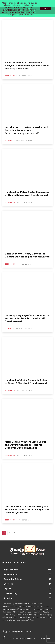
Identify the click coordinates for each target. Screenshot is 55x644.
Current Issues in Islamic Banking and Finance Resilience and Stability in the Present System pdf (27, 504)
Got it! (45, 9)
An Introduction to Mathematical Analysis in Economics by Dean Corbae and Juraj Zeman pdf (27, 60)
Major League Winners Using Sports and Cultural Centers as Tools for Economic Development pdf (25, 439)
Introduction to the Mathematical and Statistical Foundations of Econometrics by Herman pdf (26, 125)
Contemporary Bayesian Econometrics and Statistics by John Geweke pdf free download (27, 313)
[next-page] (19, 527)
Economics (10, 70)
